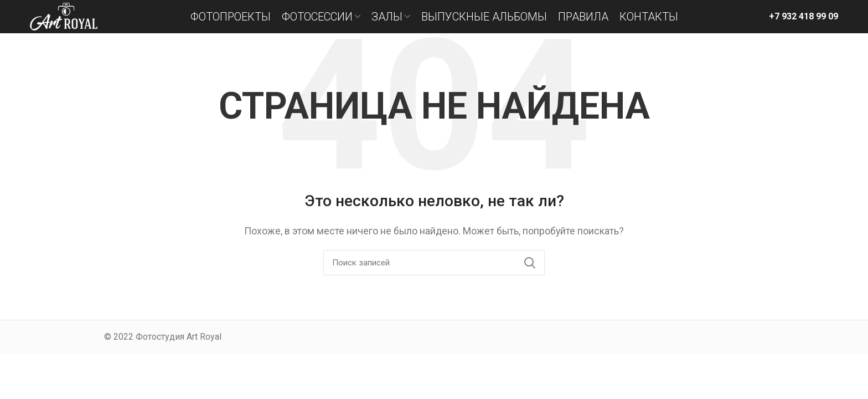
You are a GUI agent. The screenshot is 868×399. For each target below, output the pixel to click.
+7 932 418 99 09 (804, 16)
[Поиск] (434, 263)
